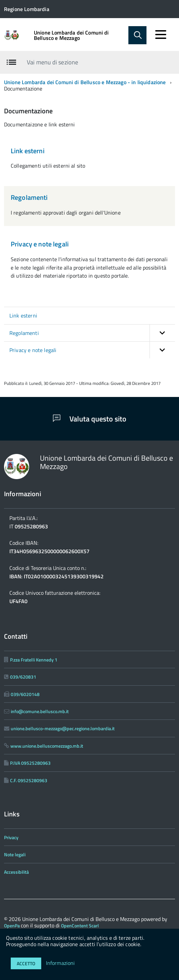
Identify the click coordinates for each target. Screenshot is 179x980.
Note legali (15, 854)
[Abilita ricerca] (137, 35)
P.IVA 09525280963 (30, 763)
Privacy (11, 837)
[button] (162, 333)
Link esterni (28, 151)
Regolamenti (29, 197)
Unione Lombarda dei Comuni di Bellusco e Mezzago (71, 35)
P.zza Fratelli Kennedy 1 (34, 660)
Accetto (26, 963)
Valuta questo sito (90, 419)
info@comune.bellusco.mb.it (40, 711)
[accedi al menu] (161, 35)
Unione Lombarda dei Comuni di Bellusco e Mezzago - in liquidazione (85, 82)
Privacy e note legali (40, 244)
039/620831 (23, 677)
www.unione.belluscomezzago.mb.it (47, 746)
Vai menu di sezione (52, 62)
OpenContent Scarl (80, 926)
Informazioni (61, 963)
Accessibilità (16, 872)
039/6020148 (25, 694)
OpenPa (12, 926)
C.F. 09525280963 (29, 780)
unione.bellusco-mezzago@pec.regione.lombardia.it (63, 728)
